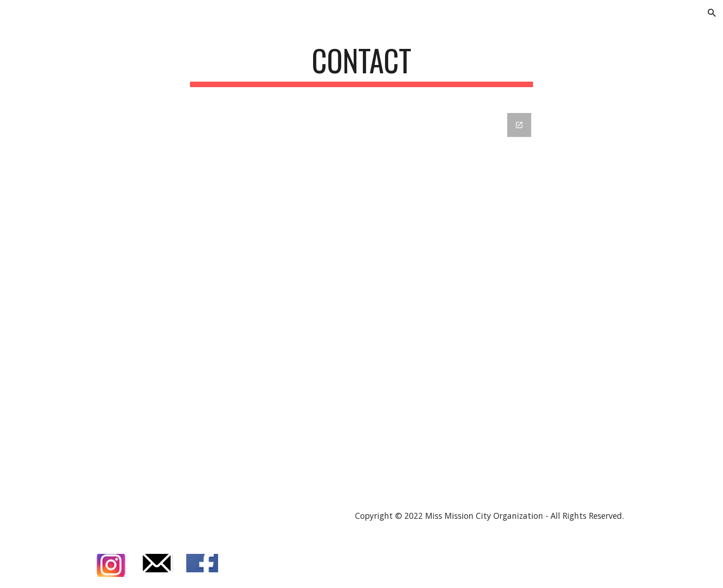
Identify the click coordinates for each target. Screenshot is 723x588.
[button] (712, 13)
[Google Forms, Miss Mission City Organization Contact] (361, 299)
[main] (361, 65)
